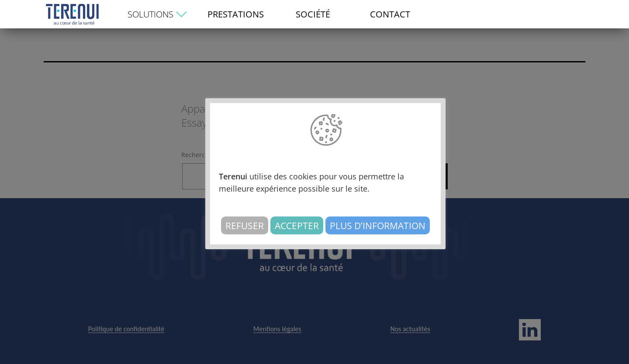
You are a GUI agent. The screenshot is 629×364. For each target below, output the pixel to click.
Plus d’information (378, 225)
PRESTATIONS (236, 14)
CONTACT (390, 14)
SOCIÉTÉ (313, 14)
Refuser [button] (245, 225)
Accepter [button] (297, 225)
